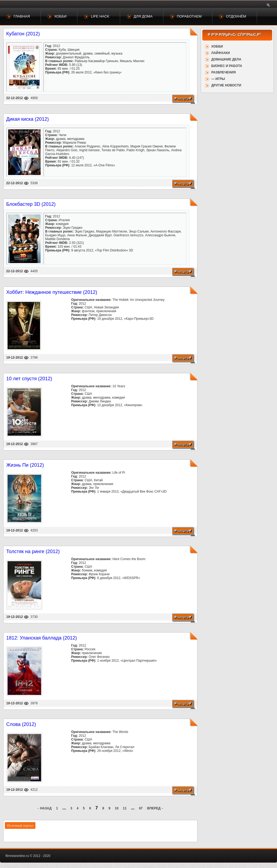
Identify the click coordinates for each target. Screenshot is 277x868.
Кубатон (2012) (23, 34)
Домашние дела (226, 59)
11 (125, 808)
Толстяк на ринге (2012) (33, 551)
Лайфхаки (221, 53)
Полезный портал (20, 825)
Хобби (60, 16)
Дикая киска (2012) (28, 119)
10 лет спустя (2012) (29, 379)
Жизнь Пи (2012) (25, 465)
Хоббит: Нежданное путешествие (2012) (52, 292)
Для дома (143, 16)
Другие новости (226, 85)
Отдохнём (236, 16)
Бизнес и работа (227, 66)
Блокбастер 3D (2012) (31, 204)
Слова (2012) (21, 724)
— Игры (218, 79)
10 (117, 808)
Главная (22, 16)
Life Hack (100, 16)
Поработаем (189, 16)
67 (141, 808)
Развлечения (223, 72)
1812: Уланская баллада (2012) (42, 638)
